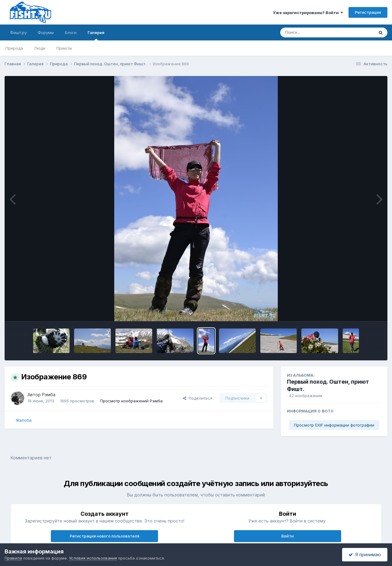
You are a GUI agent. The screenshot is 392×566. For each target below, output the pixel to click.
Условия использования (93, 558)
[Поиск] (315, 32)
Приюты (64, 48)
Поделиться (198, 398)
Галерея (96, 35)
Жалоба (24, 420)
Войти (288, 536)
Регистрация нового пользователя (105, 536)
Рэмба (49, 395)
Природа (14, 48)
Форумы (46, 32)
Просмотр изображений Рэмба (131, 401)
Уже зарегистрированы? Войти (308, 13)
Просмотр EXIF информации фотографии (334, 425)
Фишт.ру (18, 32)
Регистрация (368, 12)
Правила (13, 558)
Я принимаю (365, 555)
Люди (40, 48)
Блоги (71, 32)
